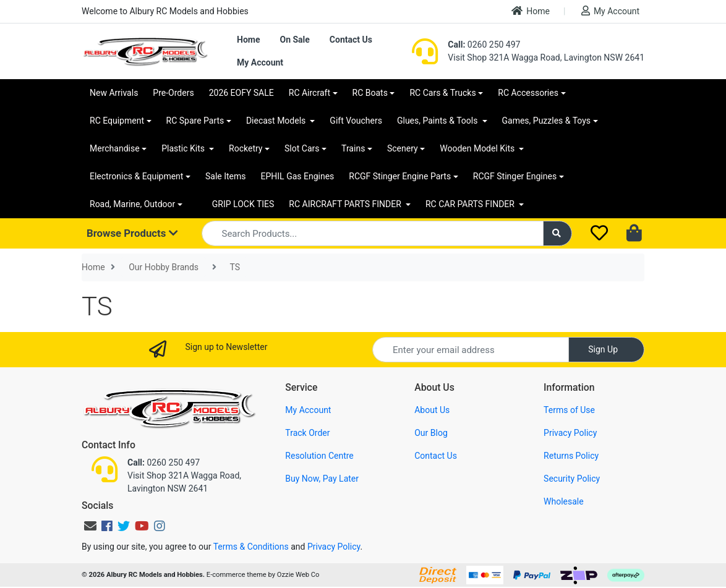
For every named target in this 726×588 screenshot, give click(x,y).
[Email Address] (471, 350)
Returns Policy (571, 456)
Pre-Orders (173, 93)
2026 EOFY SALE (241, 93)
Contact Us (351, 40)
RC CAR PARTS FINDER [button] (471, 204)
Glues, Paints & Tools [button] (438, 121)
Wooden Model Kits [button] (478, 148)
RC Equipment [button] (117, 121)
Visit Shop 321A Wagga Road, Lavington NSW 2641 (546, 58)
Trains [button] (353, 148)
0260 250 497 (484, 45)
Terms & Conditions (251, 547)
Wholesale (564, 501)
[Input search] (373, 233)
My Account (610, 11)
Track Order (307, 433)
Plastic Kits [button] (184, 148)
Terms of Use (569, 410)
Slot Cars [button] (302, 148)
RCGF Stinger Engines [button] (515, 176)
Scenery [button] (403, 148)
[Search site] (558, 233)
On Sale (294, 40)
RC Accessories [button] (528, 93)
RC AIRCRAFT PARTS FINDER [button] (346, 204)
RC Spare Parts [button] (195, 121)
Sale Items (226, 176)
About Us (432, 410)
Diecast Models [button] (277, 121)
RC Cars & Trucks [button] (442, 93)
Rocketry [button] (246, 148)
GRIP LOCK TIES (243, 204)
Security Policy (572, 479)
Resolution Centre (319, 456)
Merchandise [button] (115, 148)
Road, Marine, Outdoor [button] (132, 204)
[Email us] (90, 526)
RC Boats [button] (370, 93)
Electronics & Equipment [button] (136, 176)
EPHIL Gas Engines (298, 176)
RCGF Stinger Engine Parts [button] (400, 176)
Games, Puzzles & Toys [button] (547, 121)
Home (531, 11)
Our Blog (431, 433)
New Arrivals (114, 93)
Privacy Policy (570, 433)
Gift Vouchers (356, 121)
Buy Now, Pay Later (322, 479)
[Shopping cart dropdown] (635, 234)
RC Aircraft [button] (310, 93)
